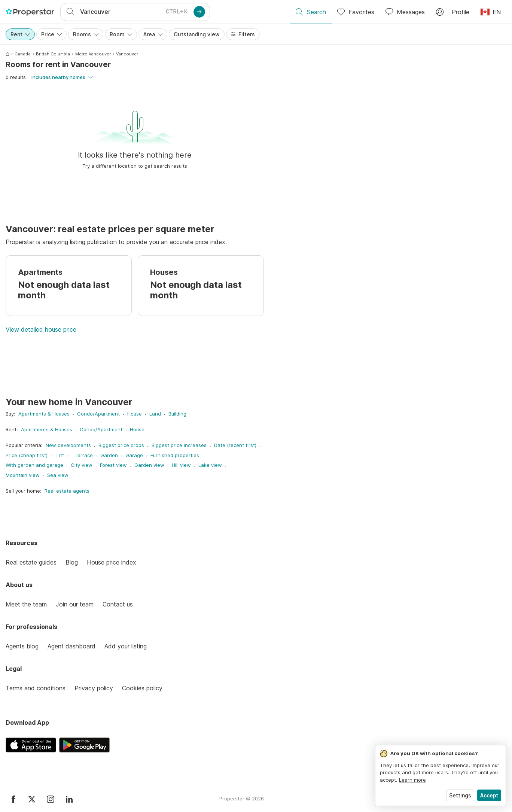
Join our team (75, 604)
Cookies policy (142, 688)
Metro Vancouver (93, 54)
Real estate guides (31, 562)
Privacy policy (94, 688)
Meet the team (26, 604)
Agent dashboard (71, 646)
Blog (72, 562)
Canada (23, 54)
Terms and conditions (36, 688)
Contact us (118, 604)
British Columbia (53, 54)
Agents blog (22, 646)
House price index (112, 562)
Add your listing (126, 646)
